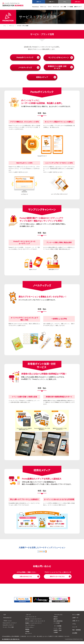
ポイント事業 (63, 7)
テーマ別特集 (70, 7)
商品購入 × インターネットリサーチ (34, 626)
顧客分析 (57, 622)
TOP (4, 617)
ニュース (75, 630)
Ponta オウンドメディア (8, 628)
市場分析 (57, 620)
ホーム (5, 26)
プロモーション (43, 7)
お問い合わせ (78, 2)
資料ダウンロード (78, 7)
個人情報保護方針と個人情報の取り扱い (11, 642)
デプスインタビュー (30, 630)
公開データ (39, 2)
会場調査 (28, 634)
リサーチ (50, 7)
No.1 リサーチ (29, 636)
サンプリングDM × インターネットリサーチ (36, 624)
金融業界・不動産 (59, 633)
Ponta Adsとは (35, 7)
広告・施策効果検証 (59, 624)
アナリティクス (56, 7)
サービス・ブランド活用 (8, 630)
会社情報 (75, 636)
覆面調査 (28, 632)
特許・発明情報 (77, 633)
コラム (65, 2)
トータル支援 (58, 626)
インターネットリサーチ (31, 620)
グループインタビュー (31, 628)
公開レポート (52, 2)
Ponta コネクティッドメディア (10, 626)
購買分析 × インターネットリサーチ (34, 622)
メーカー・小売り (59, 631)
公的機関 (57, 635)
